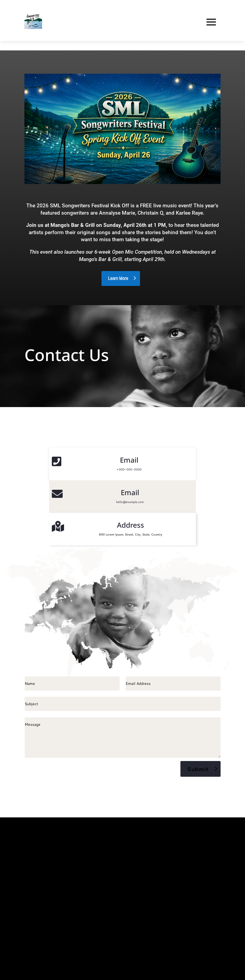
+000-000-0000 (129, 469)
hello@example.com (130, 502)
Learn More (118, 278)
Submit (198, 769)
